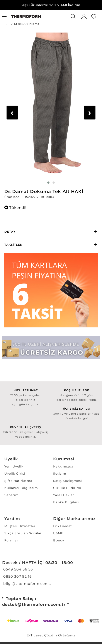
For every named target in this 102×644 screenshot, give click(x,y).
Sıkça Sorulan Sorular (23, 533)
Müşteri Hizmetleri (20, 526)
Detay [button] (10, 232)
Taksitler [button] (13, 245)
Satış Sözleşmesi (68, 481)
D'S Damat (63, 526)
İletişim (60, 474)
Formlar (11, 540)
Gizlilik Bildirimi (67, 488)
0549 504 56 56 (18, 569)
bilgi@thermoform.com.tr (28, 584)
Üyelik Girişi (15, 474)
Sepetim (12, 495)
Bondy (59, 540)
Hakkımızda (63, 466)
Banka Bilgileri (66, 502)
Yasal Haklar (64, 495)
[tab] (51, 231)
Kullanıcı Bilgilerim (21, 488)
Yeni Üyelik (14, 466)
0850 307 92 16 (17, 576)
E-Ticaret (35, 635)
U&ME (58, 533)
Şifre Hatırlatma (18, 481)
